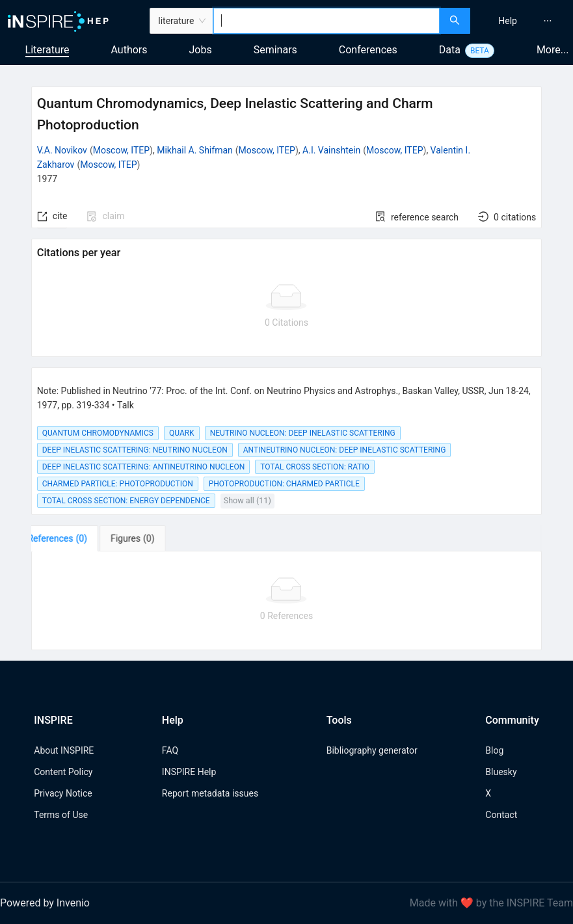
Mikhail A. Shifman (195, 150)
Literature (47, 50)
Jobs (201, 50)
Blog (494, 750)
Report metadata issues (210, 793)
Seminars (275, 50)
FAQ (170, 750)
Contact (501, 815)
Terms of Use (61, 815)
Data (450, 50)
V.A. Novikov (62, 150)
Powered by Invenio (45, 903)
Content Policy (63, 772)
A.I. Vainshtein (331, 150)
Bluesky (501, 772)
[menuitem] (508, 21)
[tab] (72, 538)
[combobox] (326, 21)
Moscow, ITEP (121, 150)
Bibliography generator (372, 750)
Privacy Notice (63, 793)
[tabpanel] (287, 601)
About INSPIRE (64, 750)
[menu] (523, 21)
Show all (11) (247, 500)
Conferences (368, 50)
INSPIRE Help (189, 772)
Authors (129, 50)
